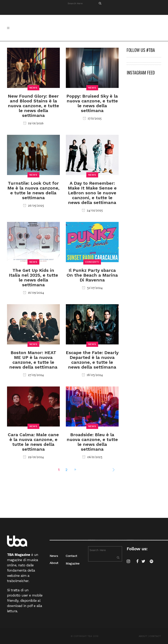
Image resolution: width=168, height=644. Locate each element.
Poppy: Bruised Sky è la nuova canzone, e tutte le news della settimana (92, 103)
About (54, 563)
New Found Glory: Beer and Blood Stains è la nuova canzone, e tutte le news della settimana (33, 106)
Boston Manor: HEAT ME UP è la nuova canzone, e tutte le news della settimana (33, 360)
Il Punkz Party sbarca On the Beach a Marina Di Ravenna (92, 275)
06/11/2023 (92, 457)
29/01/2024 (33, 457)
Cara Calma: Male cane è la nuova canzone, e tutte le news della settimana (33, 442)
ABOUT (143, 636)
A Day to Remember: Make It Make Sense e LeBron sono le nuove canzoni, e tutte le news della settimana (92, 193)
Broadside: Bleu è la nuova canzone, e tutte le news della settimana (92, 442)
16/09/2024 (33, 293)
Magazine (73, 563)
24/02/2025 (92, 211)
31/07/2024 (92, 288)
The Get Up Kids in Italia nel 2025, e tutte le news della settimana (33, 278)
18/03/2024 (92, 375)
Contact (71, 556)
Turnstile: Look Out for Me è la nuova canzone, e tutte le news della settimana (33, 190)
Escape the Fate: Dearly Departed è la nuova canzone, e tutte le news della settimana (92, 360)
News (54, 556)
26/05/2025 (33, 206)
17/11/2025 (92, 119)
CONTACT (155, 636)
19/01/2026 (33, 124)
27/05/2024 (33, 375)
